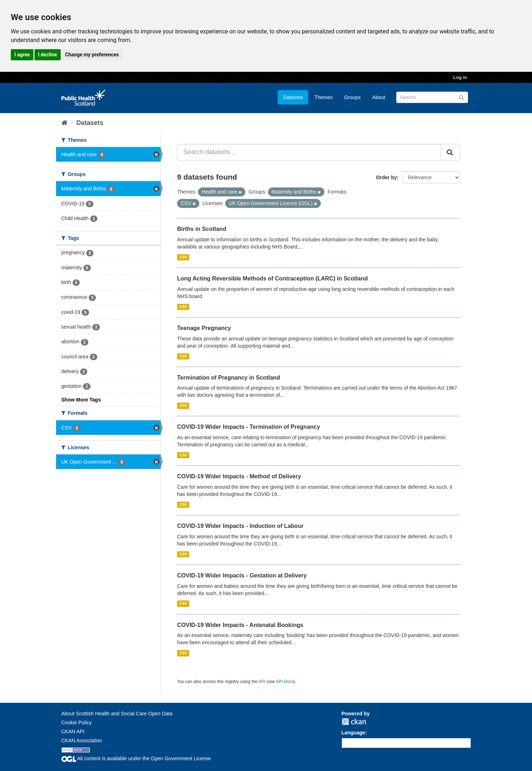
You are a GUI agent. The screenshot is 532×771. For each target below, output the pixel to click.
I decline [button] (48, 55)
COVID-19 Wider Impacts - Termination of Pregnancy (249, 427)
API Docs (285, 682)
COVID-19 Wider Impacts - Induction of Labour (240, 526)
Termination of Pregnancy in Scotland (229, 378)
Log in (460, 77)
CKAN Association (82, 740)
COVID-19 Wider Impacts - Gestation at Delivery (242, 575)
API (262, 682)
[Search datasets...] (309, 152)
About (379, 97)
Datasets (293, 97)
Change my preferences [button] (92, 55)
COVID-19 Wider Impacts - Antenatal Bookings (240, 625)
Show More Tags (81, 400)
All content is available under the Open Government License (136, 758)
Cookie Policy (77, 723)
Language (353, 733)
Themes (323, 97)
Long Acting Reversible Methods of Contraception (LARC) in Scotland (272, 278)
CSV (183, 257)
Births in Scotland (202, 229)
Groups (352, 97)
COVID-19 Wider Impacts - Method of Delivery (239, 476)
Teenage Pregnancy (204, 328)
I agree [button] (22, 55)
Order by (387, 177)
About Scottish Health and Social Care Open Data (117, 714)
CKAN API (73, 731)
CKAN (354, 722)
